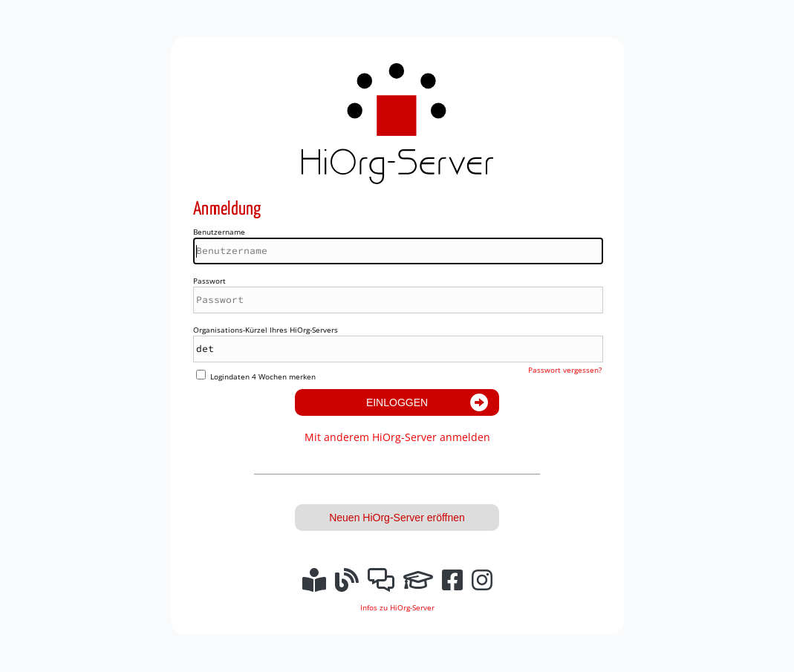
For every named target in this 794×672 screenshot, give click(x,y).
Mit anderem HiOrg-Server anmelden (397, 437)
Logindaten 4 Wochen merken (263, 376)
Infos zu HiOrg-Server (397, 607)
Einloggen (397, 402)
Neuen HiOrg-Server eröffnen (397, 518)
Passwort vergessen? (565, 370)
